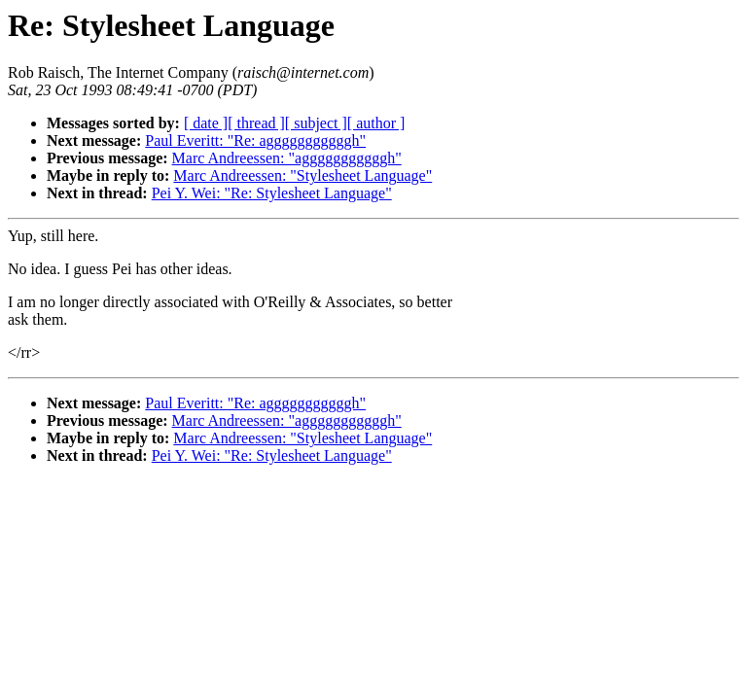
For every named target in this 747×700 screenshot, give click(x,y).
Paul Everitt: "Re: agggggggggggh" (255, 140)
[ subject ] (316, 123)
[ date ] (206, 123)
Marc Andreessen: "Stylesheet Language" (302, 175)
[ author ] (376, 123)
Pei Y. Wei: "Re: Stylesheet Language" (272, 193)
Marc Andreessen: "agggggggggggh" (287, 158)
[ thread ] (256, 123)
